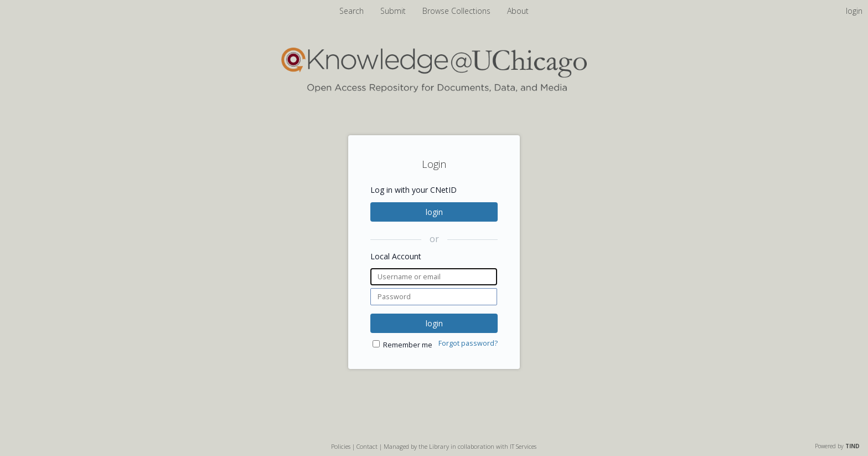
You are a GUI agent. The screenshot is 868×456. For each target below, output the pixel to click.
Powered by (837, 446)
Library (439, 446)
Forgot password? (468, 343)
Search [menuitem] (352, 11)
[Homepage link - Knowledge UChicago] (434, 90)
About (518, 11)
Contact (367, 446)
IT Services (523, 446)
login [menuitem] (854, 11)
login (434, 212)
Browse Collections (458, 11)
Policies (341, 446)
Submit (394, 11)
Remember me (408, 345)
